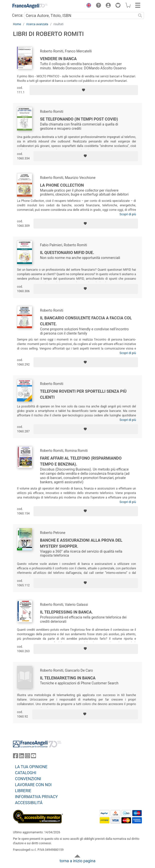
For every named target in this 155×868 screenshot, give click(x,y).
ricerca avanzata (37, 24)
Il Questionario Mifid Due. (67, 253)
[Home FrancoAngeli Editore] (30, 6)
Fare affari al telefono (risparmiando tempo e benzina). (81, 461)
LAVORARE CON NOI (33, 785)
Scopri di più (128, 214)
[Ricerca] (140, 15)
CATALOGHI (26, 773)
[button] (87, 6)
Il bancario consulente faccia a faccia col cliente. (86, 321)
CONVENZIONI (28, 779)
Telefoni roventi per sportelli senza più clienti (83, 394)
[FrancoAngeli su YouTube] (33, 757)
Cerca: (18, 15)
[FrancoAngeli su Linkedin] (21, 757)
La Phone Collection (62, 185)
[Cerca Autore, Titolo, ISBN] (80, 15)
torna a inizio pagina (77, 861)
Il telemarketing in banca (68, 678)
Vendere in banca (58, 59)
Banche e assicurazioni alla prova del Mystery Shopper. (81, 543)
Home (17, 24)
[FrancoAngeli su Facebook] (15, 757)
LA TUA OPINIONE (31, 767)
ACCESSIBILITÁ (29, 803)
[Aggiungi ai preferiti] (84, 90)
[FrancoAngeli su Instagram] (27, 757)
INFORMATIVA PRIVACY (36, 797)
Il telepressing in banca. (66, 612)
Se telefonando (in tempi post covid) (79, 119)
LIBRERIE (23, 791)
